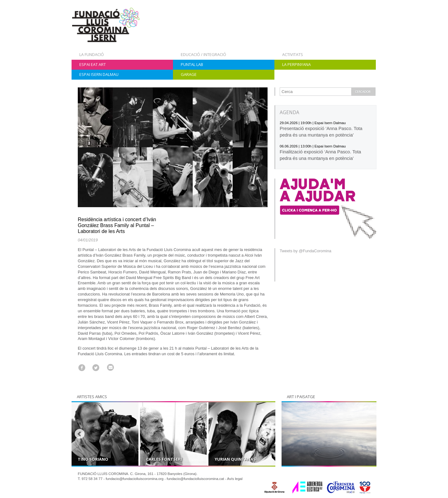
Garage (189, 74)
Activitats (293, 54)
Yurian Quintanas (235, 459)
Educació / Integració (203, 54)
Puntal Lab (192, 64)
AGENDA (289, 112)
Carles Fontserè (164, 459)
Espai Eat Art (93, 64)
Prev (80, 434)
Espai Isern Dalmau (99, 74)
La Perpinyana (296, 64)
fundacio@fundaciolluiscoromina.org (135, 479)
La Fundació (92, 54)
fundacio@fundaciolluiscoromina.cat (196, 479)
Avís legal (235, 479)
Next (267, 434)
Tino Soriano (93, 459)
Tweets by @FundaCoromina (306, 251)
